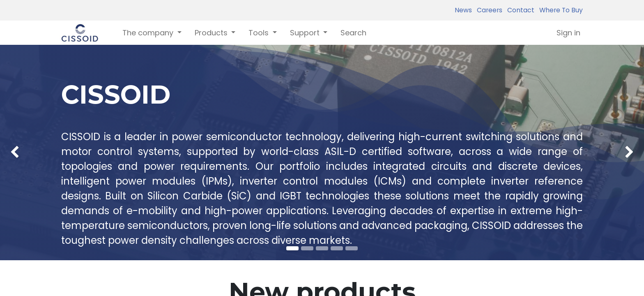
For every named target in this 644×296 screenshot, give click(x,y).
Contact (519, 10)
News (463, 10)
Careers (488, 10)
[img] (26, 153)
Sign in (568, 33)
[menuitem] (353, 33)
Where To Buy (559, 10)
